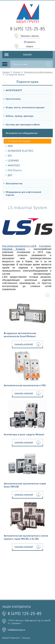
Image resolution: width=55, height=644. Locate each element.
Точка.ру (26, 638)
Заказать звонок (30, 36)
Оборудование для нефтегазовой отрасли (23, 193)
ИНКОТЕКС (14, 165)
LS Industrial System (19, 141)
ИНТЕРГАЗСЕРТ (14, 90)
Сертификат (45, 246)
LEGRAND (13, 160)
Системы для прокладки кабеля (23, 124)
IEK (10, 156)
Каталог (28, 55)
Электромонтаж (14, 183)
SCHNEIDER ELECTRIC (21, 151)
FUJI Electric (15, 170)
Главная (6, 72)
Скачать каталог (27, 344)
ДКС (10, 175)
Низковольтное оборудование (38, 72)
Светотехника (13, 99)
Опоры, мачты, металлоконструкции (25, 107)
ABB (10, 146)
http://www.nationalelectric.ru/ (18, 246)
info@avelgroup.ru (16, 629)
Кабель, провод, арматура (20, 116)
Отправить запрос (30, 44)
